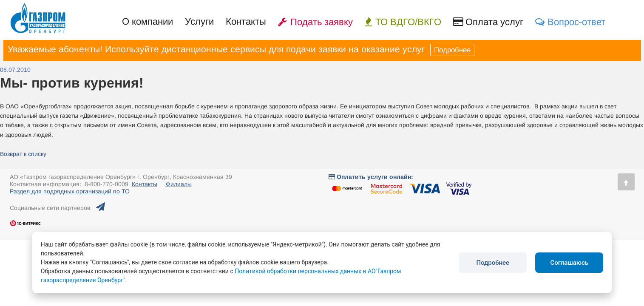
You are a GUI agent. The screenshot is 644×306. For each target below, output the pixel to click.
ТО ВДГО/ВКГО (403, 22)
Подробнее (452, 50)
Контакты (246, 21)
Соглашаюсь (569, 263)
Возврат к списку (23, 154)
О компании (148, 21)
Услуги (199, 21)
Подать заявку (315, 22)
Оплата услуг (488, 22)
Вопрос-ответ (570, 22)
